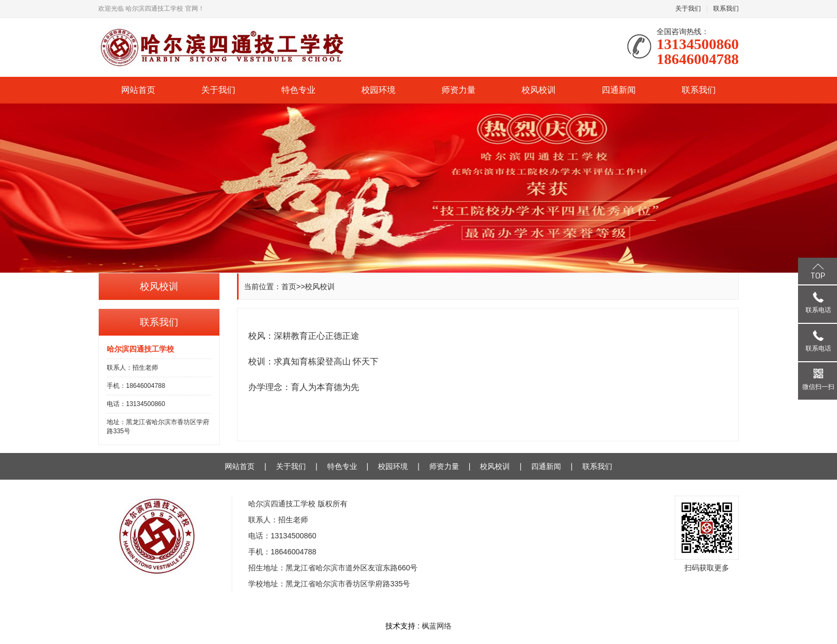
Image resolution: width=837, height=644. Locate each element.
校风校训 (539, 90)
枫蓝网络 (437, 626)
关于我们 (688, 9)
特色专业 (298, 90)
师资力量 (459, 90)
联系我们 (726, 9)
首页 (289, 287)
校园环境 (378, 90)
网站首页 (138, 90)
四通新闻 (619, 90)
